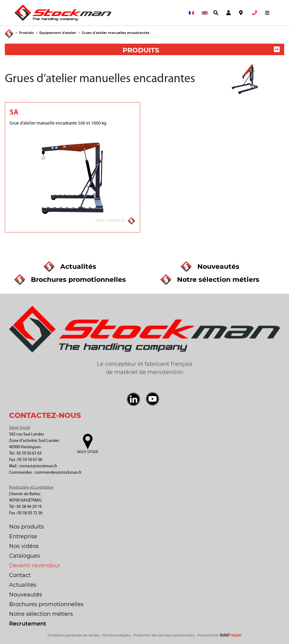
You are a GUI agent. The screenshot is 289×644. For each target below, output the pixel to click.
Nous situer (87, 452)
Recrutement (28, 624)
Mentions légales (116, 635)
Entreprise (23, 536)
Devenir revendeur (35, 566)
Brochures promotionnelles (46, 604)
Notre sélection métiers (41, 614)
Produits (26, 33)
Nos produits (26, 527)
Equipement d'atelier (58, 33)
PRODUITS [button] (201, 50)
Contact (20, 575)
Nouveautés (26, 595)
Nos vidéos (24, 546)
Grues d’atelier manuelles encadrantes (116, 33)
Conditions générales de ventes (73, 635)
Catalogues (25, 556)
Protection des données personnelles (164, 635)
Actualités (23, 585)
